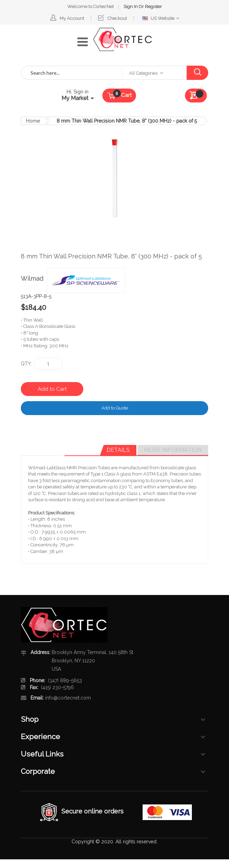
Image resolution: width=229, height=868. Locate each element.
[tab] (118, 449)
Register (130, 5)
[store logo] (122, 39)
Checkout (117, 17)
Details (118, 449)
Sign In (108, 5)
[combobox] (72, 72)
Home (33, 120)
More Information (173, 449)
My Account (72, 17)
